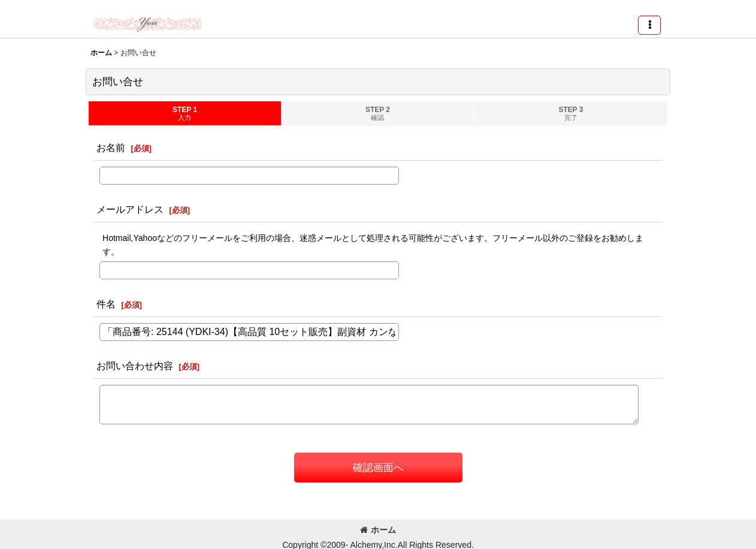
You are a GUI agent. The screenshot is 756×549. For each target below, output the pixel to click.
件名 (106, 304)
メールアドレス (130, 209)
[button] (649, 25)
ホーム (378, 530)
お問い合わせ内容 (135, 366)
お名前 (111, 147)
